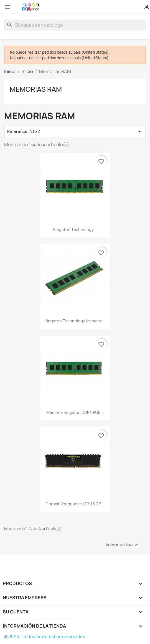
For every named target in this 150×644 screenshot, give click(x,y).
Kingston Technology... (75, 229)
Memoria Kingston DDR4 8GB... (75, 412)
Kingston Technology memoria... (75, 321)
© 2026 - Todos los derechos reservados (45, 637)
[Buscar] (75, 25)
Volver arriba (123, 545)
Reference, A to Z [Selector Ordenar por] (75, 131)
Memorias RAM (36, 89)
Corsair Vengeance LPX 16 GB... (75, 504)
